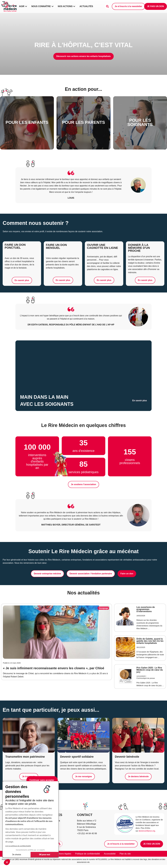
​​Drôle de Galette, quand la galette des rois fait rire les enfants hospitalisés (150, 641)
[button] (7, 862)
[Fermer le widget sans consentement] (42, 780)
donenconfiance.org (147, 831)
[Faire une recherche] (107, 6)
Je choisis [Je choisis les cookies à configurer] (17, 855)
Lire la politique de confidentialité (18, 846)
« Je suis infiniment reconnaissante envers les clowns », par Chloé (54, 668)
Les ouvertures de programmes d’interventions (146, 609)
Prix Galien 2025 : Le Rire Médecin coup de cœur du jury (150, 670)
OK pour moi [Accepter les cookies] (45, 855)
